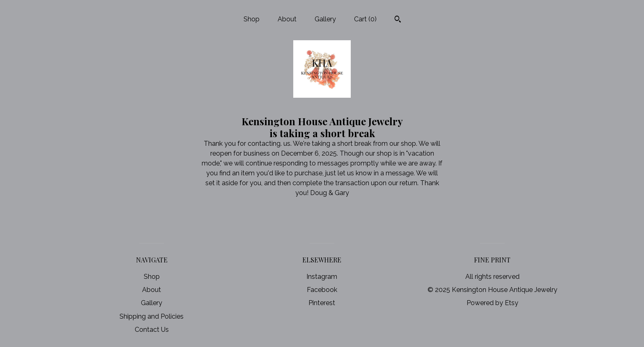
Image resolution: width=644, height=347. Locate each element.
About (287, 19)
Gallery (325, 19)
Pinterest (322, 303)
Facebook (322, 290)
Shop (252, 19)
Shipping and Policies (152, 316)
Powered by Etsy (492, 303)
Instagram (322, 277)
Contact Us (152, 330)
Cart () (365, 19)
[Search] (398, 20)
